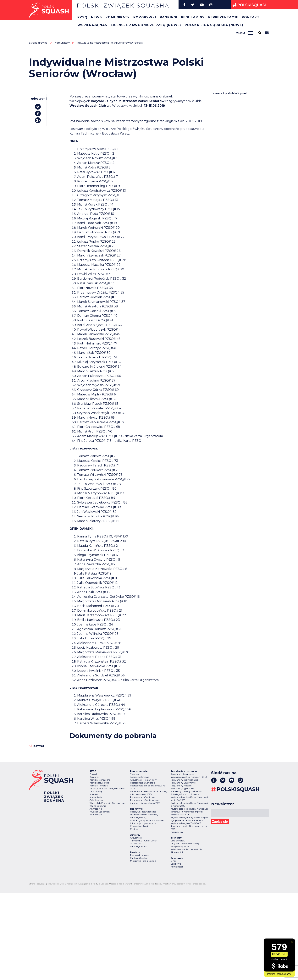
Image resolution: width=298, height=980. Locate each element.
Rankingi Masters (139, 858)
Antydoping (96, 809)
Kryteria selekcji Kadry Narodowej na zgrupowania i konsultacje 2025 (189, 819)
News (97, 17)
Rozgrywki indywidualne (143, 812)
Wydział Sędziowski (100, 812)
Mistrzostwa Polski (140, 826)
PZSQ (82, 17)
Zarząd (93, 774)
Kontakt (251, 17)
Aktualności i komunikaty (143, 780)
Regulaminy (193, 17)
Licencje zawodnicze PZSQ (144, 815)
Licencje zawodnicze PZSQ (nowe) (146, 25)
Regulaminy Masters (181, 786)
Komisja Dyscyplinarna (182, 789)
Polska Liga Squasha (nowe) (214, 25)
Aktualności (96, 815)
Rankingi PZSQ (138, 818)
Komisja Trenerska (99, 786)
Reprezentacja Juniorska (143, 797)
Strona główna (38, 43)
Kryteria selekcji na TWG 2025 (186, 823)
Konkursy (94, 777)
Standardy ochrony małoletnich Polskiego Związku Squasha (187, 793)
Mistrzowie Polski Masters (143, 861)
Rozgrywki (145, 17)
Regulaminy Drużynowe (183, 783)
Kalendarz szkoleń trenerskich (186, 849)
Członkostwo (96, 800)
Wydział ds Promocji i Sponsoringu (107, 803)
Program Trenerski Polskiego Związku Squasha (185, 845)
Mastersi (134, 829)
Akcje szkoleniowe (140, 777)
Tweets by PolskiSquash (230, 93)
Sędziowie (176, 864)
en (267, 33)
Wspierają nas (92, 25)
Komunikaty (118, 17)
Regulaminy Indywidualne (184, 780)
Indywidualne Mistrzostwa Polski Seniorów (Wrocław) (110, 43)
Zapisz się (220, 822)
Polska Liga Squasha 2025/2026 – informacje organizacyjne (147, 822)
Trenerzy (135, 774)
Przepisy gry (177, 832)
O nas (174, 861)
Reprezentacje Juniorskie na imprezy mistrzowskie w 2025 (145, 802)
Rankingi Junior (138, 846)
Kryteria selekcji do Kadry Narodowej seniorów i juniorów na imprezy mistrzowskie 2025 (189, 812)
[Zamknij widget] (292, 942)
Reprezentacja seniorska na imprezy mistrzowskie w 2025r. (149, 793)
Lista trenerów (178, 841)
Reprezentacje (223, 17)
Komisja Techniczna (100, 780)
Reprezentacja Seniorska (143, 783)
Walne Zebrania (98, 806)
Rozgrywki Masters (140, 855)
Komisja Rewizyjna (99, 783)
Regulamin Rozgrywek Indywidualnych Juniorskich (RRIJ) (189, 776)
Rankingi (169, 17)
